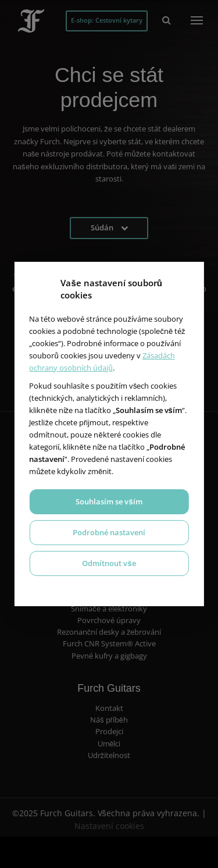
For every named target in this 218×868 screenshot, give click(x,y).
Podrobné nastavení (109, 532)
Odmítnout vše (109, 563)
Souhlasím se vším (109, 501)
